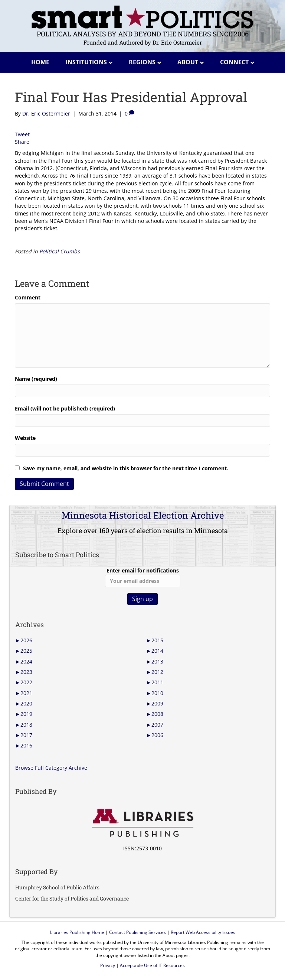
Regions (142, 62)
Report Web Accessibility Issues (203, 932)
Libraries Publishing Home (77, 932)
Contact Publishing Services (137, 932)
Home (40, 62)
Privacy (108, 965)
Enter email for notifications (143, 577)
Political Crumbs (60, 251)
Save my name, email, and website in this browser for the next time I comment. (126, 468)
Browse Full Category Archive (51, 768)
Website (25, 438)
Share (22, 142)
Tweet (22, 134)
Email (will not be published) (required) (65, 408)
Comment (28, 297)
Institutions (86, 62)
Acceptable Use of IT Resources (152, 965)
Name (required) (36, 379)
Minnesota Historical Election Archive (143, 515)
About (188, 62)
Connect (234, 62)
